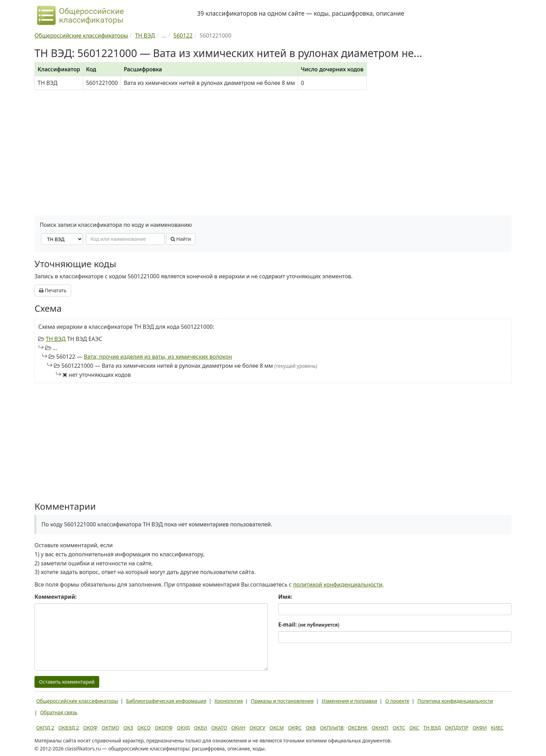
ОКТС (399, 728)
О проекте (397, 701)
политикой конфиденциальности (338, 584)
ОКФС (295, 728)
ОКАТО (219, 728)
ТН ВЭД (56, 339)
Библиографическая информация (166, 701)
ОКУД (183, 728)
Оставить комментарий (67, 682)
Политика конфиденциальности (455, 701)
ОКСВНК (358, 728)
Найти (181, 239)
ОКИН (238, 728)
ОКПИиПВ (332, 728)
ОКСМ (277, 728)
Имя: (285, 597)
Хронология (229, 701)
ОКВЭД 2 (69, 728)
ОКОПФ (164, 728)
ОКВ (311, 728)
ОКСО (144, 728)
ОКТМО (111, 728)
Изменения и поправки (349, 701)
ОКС (414, 728)
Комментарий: (56, 597)
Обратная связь (59, 712)
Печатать (53, 290)
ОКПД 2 (45, 728)
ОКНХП (380, 728)
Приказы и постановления (282, 701)
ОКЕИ (201, 728)
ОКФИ (480, 728)
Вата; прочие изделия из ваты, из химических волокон (158, 357)
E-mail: (309, 624)
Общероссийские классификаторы (77, 701)
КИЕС (497, 728)
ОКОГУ (258, 728)
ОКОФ (90, 728)
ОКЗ (128, 728)
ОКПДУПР (457, 728)
